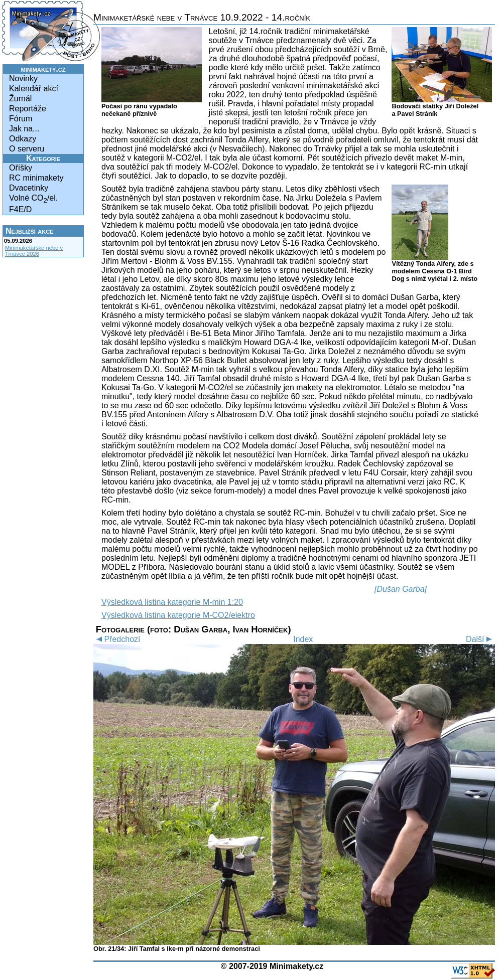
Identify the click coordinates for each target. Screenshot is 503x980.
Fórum (21, 119)
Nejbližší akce (29, 231)
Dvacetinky (29, 188)
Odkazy (23, 139)
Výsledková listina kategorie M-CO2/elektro (178, 615)
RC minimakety (36, 178)
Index (303, 639)
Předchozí (117, 639)
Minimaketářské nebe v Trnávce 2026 (34, 251)
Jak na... (24, 129)
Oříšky (21, 168)
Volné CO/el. (33, 199)
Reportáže (28, 109)
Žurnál (20, 99)
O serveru (27, 149)
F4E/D (20, 209)
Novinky (23, 78)
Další (480, 639)
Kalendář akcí (34, 89)
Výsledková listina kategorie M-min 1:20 (172, 602)
